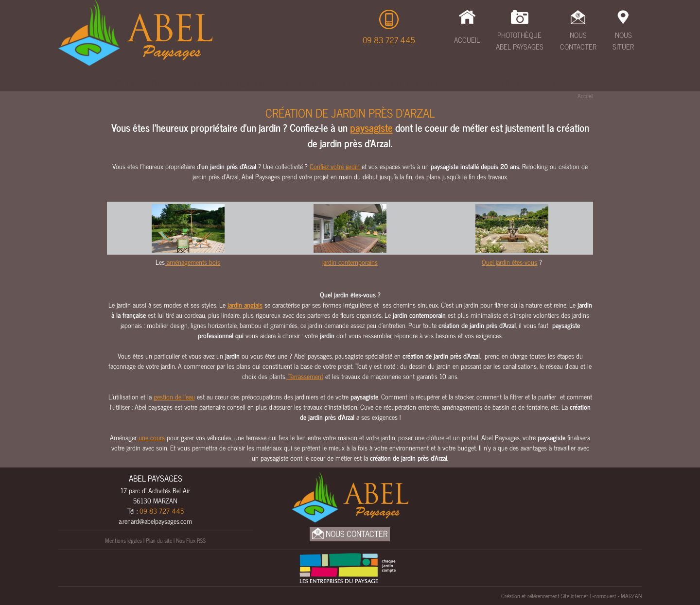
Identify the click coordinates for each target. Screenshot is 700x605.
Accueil (467, 40)
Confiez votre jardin (336, 166)
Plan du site (159, 540)
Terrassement (175, 83)
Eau (350, 83)
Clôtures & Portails (407, 83)
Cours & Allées (243, 83)
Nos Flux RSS (191, 540)
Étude (125, 83)
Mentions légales (123, 540)
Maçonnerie (307, 83)
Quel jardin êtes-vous (509, 262)
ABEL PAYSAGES (156, 478)
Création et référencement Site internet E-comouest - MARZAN (571, 596)
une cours (151, 437)
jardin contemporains (350, 262)
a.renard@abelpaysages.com (155, 521)
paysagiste (371, 127)
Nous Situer (623, 41)
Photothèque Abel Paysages (520, 41)
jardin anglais (245, 304)
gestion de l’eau (174, 396)
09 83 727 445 (389, 40)
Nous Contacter (578, 41)
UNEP (552, 83)
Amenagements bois (493, 83)
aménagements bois (192, 262)
